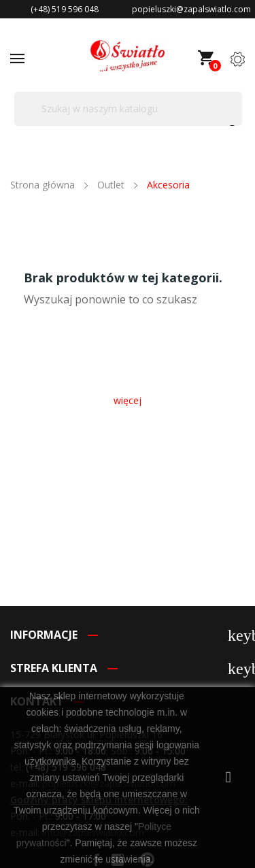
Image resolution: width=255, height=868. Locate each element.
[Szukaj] (128, 109)
